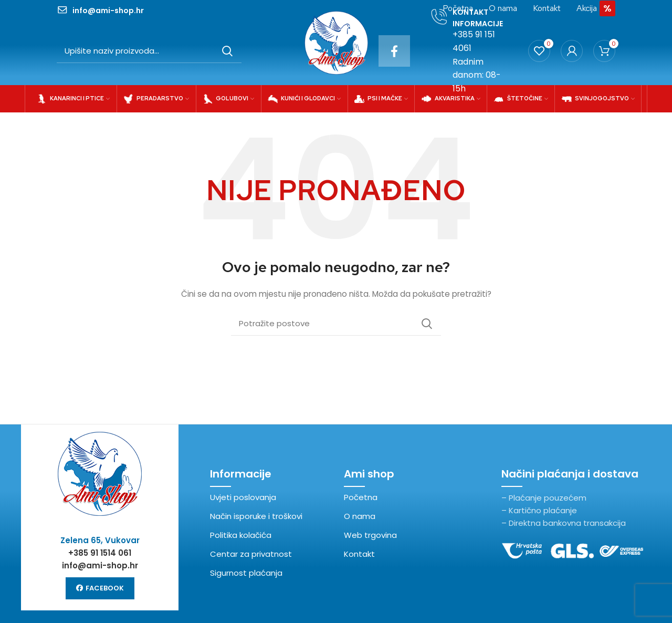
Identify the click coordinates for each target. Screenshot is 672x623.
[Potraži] (149, 51)
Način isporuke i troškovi (256, 516)
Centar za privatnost (251, 554)
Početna (361, 497)
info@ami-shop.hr (100, 565)
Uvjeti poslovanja (243, 497)
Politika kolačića (241, 535)
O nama (360, 516)
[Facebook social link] (394, 51)
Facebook (100, 588)
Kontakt (359, 554)
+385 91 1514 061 (100, 553)
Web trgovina (370, 535)
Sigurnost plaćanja (246, 573)
